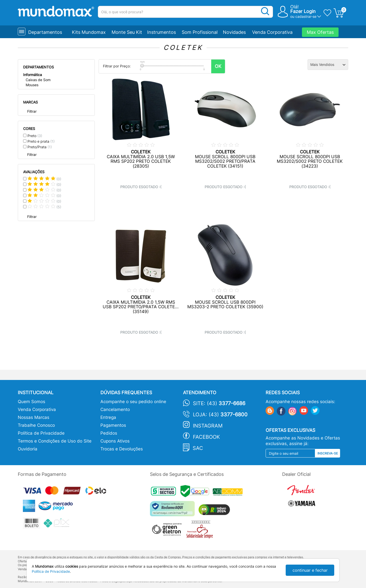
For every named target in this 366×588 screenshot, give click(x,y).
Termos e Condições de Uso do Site (55, 441)
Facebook (206, 437)
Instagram (208, 426)
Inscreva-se (328, 453)
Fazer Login (303, 11)
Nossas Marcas (34, 417)
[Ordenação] (328, 65)
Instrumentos (162, 32)
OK (218, 66)
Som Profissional (200, 32)
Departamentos (45, 32)
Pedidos (109, 433)
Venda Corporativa (272, 32)
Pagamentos (113, 425)
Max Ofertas (320, 32)
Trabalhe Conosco (36, 425)
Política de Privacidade (41, 433)
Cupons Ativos (115, 441)
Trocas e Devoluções (122, 449)
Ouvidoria (28, 449)
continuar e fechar (310, 570)
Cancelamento (115, 409)
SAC (198, 448)
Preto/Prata (40, 147)
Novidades (234, 32)
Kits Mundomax (89, 32)
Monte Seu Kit (127, 32)
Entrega (108, 417)
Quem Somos (32, 402)
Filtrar (32, 111)
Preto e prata (41, 141)
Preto (35, 136)
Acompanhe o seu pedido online (133, 402)
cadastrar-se (306, 16)
